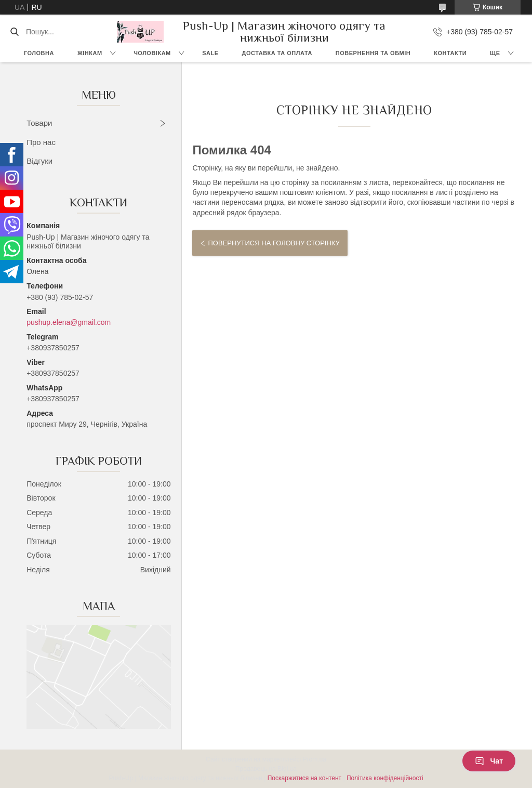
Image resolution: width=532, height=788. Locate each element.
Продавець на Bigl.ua (266, 769)
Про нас (41, 142)
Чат (489, 761)
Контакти (450, 53)
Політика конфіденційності (385, 778)
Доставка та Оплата (277, 53)
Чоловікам (152, 53)
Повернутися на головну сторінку (274, 243)
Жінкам (90, 53)
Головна (39, 53)
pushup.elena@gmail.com (69, 322)
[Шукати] (14, 32)
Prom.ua (315, 759)
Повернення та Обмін (373, 53)
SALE (210, 53)
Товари (39, 123)
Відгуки (39, 161)
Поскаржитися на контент (304, 778)
